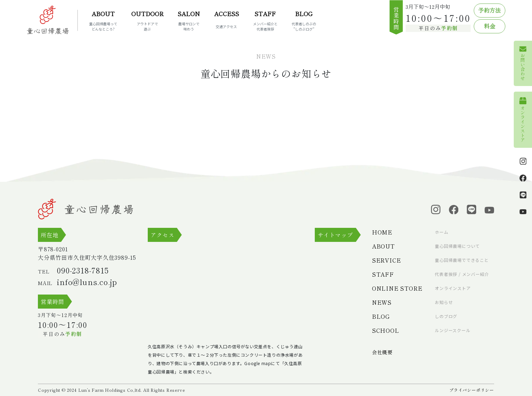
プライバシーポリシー (472, 390)
